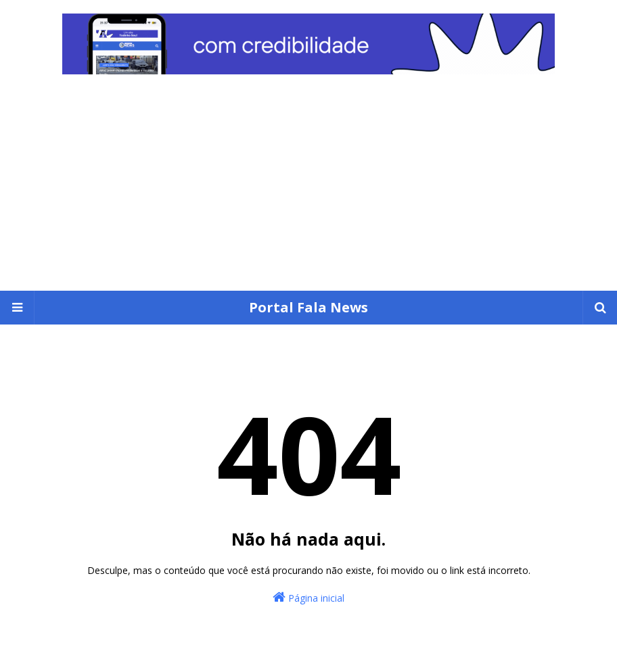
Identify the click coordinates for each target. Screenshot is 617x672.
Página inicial (308, 597)
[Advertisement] (308, 189)
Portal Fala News (308, 307)
